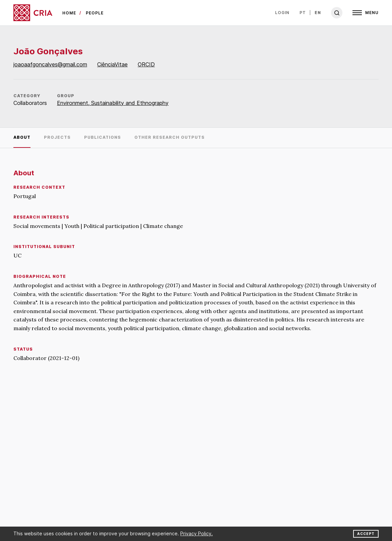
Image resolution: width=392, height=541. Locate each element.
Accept (366, 534)
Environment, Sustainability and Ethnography (113, 103)
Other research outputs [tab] (170, 137)
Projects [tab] (57, 137)
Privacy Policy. (197, 533)
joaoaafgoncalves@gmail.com (50, 64)
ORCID (146, 64)
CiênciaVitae (112, 64)
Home (69, 13)
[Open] (366, 13)
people (95, 13)
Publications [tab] (103, 137)
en (318, 13)
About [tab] (22, 137)
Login (282, 13)
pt (303, 13)
